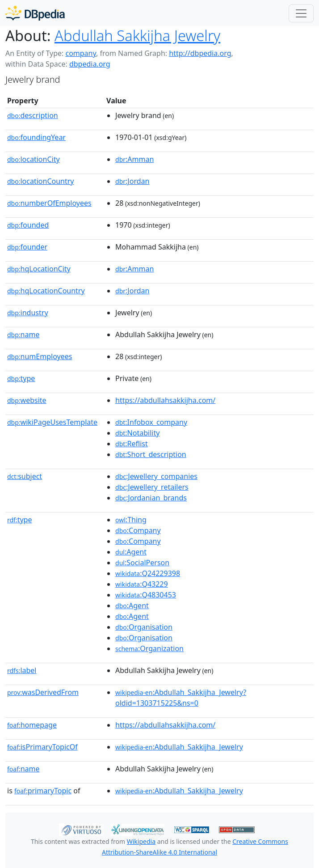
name (23, 334)
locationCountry (41, 181)
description (33, 115)
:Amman (134, 159)
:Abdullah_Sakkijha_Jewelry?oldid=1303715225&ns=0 (181, 698)
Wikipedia (141, 841)
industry (28, 313)
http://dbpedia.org (200, 53)
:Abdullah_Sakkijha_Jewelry (179, 747)
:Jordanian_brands (151, 498)
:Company (138, 530)
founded (28, 225)
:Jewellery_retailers (152, 487)
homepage (32, 725)
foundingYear (36, 137)
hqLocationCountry (46, 291)
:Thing (131, 520)
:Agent (131, 552)
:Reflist (132, 444)
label (22, 670)
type (21, 378)
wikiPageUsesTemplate (52, 422)
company (81, 53)
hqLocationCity (39, 269)
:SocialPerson (142, 563)
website (27, 400)
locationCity (34, 159)
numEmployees (40, 356)
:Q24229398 (148, 573)
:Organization (149, 648)
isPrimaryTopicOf (42, 747)
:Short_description (151, 454)
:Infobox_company (151, 422)
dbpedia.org (90, 64)
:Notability (137, 433)
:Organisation (144, 627)
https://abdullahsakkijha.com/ (165, 400)
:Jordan (132, 181)
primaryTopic (43, 791)
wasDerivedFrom (43, 692)
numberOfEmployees (49, 203)
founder (27, 247)
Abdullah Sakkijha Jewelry (137, 36)
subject (25, 476)
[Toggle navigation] (301, 13)
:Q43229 (142, 584)
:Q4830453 (146, 595)
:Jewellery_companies (156, 476)
